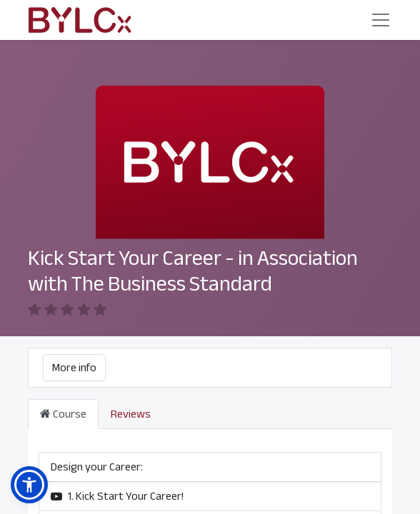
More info (74, 351)
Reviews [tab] (131, 397)
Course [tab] (63, 397)
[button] (29, 485)
